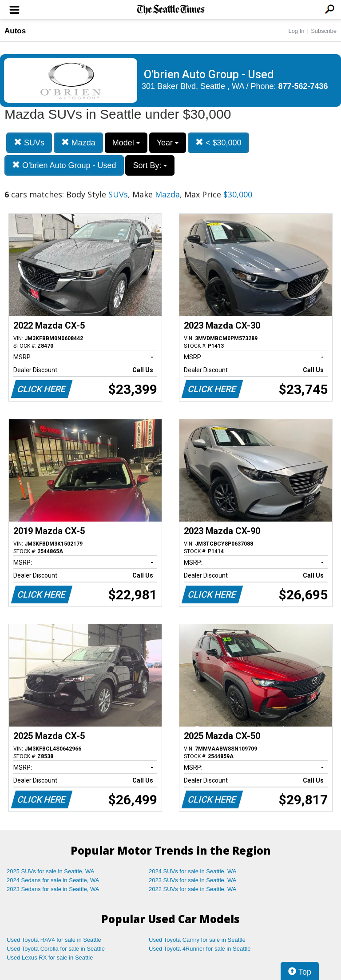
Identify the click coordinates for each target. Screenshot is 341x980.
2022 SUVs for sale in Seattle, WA (193, 889)
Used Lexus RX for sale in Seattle (50, 958)
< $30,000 (218, 143)
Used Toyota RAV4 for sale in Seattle (54, 940)
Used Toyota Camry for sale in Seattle (197, 940)
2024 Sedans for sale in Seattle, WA (53, 880)
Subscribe (324, 31)
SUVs (29, 143)
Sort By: (150, 165)
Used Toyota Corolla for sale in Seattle (56, 949)
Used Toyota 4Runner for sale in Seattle (200, 949)
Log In (296, 31)
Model (126, 143)
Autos (15, 31)
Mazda (78, 143)
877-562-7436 (303, 86)
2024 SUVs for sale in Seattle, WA (193, 871)
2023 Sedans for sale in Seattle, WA (53, 889)
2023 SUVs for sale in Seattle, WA (193, 880)
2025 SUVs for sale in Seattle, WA (51, 871)
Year (168, 143)
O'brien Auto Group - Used (64, 165)
